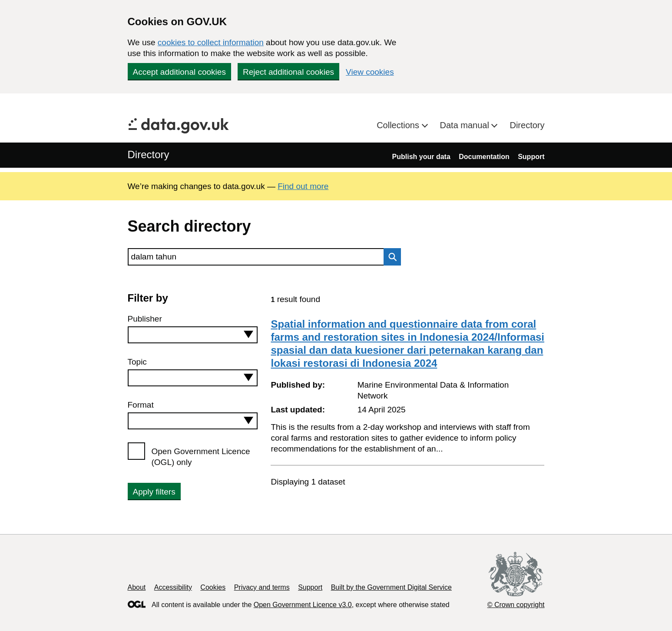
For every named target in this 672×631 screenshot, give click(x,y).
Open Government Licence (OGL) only (201, 457)
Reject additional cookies (288, 72)
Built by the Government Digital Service (391, 587)
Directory (527, 125)
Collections (399, 125)
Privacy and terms (262, 587)
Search (390, 257)
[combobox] (193, 335)
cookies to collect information (211, 42)
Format (141, 405)
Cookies (213, 587)
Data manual (466, 125)
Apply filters (154, 492)
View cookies (370, 72)
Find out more (303, 186)
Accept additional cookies (179, 72)
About (137, 587)
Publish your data (421, 157)
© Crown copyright (516, 605)
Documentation (484, 157)
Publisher (145, 319)
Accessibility (173, 587)
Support (531, 157)
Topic (137, 362)
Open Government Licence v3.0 (303, 605)
